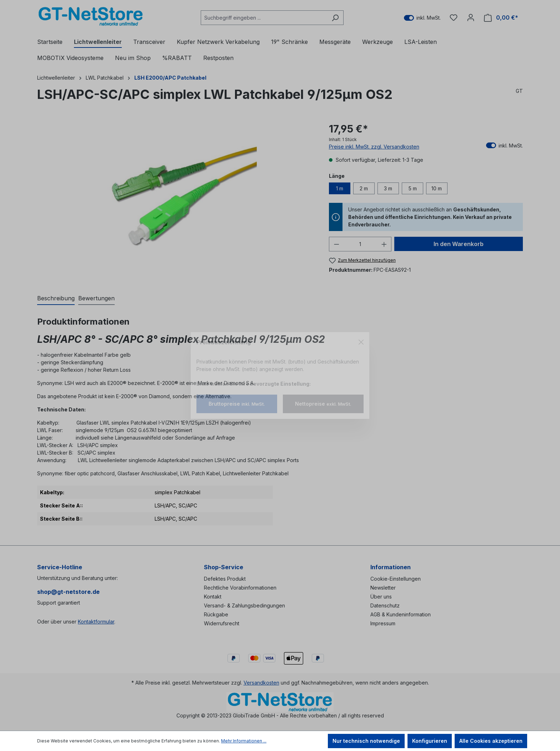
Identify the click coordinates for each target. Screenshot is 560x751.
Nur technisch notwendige (366, 741)
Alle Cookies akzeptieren (491, 741)
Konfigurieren (430, 741)
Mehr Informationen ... (244, 741)
